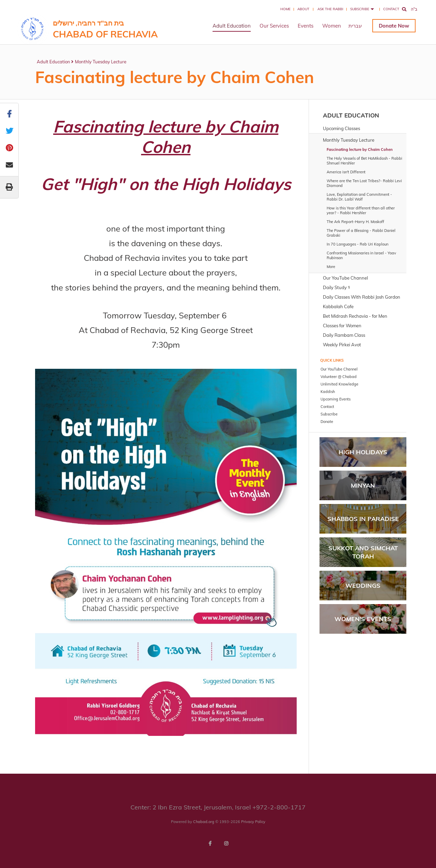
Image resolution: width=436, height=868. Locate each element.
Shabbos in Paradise (363, 519)
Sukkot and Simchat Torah (363, 552)
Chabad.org (204, 822)
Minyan (363, 485)
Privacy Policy (253, 822)
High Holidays (363, 452)
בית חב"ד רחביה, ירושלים (105, 29)
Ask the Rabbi (330, 9)
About (303, 9)
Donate (388, 26)
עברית (355, 26)
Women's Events (363, 619)
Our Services (274, 26)
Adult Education (232, 26)
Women (332, 26)
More (331, 267)
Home (285, 9)
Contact (391, 9)
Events (306, 26)
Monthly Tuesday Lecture (101, 62)
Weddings (363, 586)
